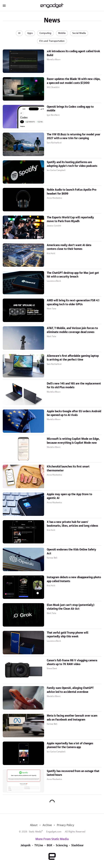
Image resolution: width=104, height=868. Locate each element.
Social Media (79, 33)
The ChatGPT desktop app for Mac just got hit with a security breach (73, 275)
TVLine (39, 845)
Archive (47, 825)
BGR (49, 845)
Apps (30, 33)
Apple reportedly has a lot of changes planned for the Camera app (70, 745)
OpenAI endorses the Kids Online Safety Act (71, 551)
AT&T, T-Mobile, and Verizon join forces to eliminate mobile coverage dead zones (72, 330)
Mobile (62, 33)
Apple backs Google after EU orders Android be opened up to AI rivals (74, 413)
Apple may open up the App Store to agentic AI (69, 496)
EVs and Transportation (52, 41)
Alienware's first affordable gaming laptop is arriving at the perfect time (73, 358)
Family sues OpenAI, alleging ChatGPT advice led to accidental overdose (70, 690)
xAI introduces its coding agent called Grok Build (73, 53)
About (34, 825)
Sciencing (62, 845)
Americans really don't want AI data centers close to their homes (69, 247)
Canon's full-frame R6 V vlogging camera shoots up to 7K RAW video (72, 662)
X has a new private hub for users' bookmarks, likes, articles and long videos (72, 524)
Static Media (35, 832)
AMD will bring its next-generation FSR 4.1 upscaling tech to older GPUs (73, 302)
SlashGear (77, 845)
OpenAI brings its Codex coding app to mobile (70, 109)
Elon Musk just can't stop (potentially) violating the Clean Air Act (71, 607)
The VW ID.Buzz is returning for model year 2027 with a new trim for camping (74, 136)
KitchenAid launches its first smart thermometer (68, 468)
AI (19, 33)
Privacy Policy (65, 825)
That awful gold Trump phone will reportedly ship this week (68, 635)
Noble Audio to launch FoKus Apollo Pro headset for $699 (72, 192)
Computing (45, 33)
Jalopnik (26, 845)
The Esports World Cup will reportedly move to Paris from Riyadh (70, 219)
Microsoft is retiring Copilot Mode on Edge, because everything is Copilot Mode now (73, 441)
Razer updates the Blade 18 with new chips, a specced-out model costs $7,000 (74, 81)
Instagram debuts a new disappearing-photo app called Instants (74, 579)
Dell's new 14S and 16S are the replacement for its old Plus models (74, 385)
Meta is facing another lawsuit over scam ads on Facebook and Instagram (72, 718)
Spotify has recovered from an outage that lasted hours (73, 773)
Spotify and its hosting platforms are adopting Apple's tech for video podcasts (72, 164)
